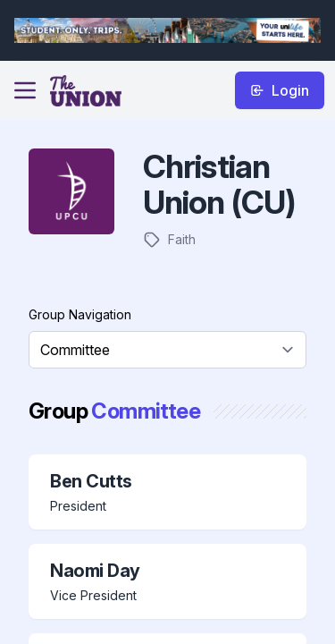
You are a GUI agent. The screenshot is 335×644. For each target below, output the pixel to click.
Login (280, 90)
